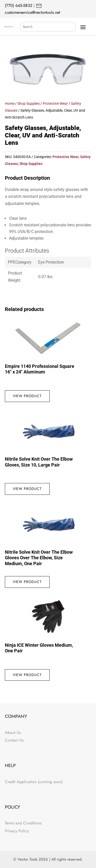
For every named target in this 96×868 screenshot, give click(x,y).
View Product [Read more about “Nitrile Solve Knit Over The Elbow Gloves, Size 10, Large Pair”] (27, 489)
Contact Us (14, 740)
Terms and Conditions (23, 823)
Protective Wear (55, 103)
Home (10, 103)
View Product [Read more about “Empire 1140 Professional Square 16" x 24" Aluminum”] (27, 396)
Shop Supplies (29, 103)
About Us (13, 733)
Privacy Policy (17, 831)
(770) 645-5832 (19, 5)
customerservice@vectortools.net (33, 12)
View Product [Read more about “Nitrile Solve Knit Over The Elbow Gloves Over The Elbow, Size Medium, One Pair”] (27, 582)
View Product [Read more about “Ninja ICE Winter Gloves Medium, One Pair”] (27, 675)
